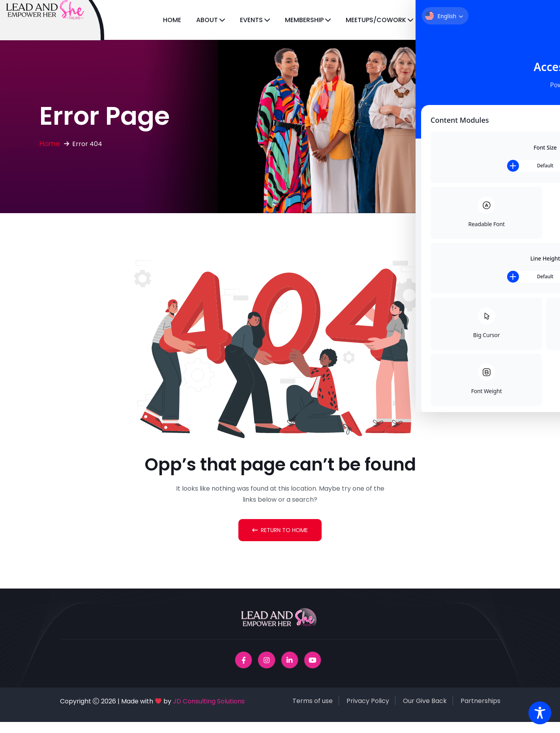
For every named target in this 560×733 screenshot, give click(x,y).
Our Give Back (425, 702)
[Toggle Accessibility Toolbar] (540, 713)
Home (172, 20)
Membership (304, 20)
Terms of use (313, 702)
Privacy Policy (368, 702)
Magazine (491, 20)
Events (251, 20)
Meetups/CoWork (376, 20)
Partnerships (480, 702)
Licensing (444, 20)
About (207, 20)
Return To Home (280, 530)
